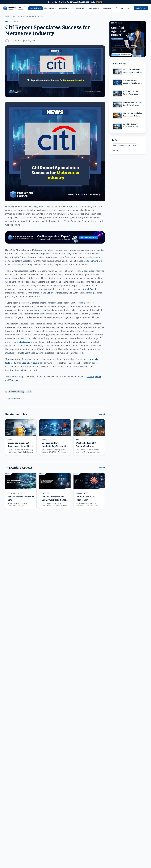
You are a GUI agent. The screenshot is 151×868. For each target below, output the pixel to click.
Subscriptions (95, 8)
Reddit (98, 377)
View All (102, 414)
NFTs (89, 289)
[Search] (117, 8)
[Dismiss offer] (144, 2)
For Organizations (79, 8)
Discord (90, 377)
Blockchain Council (31, 363)
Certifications (35, 8)
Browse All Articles (14, 399)
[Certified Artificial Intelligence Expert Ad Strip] (55, 237)
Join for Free (141, 8)
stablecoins (24, 342)
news (13, 16)
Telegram (14, 380)
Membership (64, 8)
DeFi (49, 293)
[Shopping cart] (122, 8)
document (93, 261)
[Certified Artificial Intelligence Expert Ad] (128, 39)
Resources (108, 8)
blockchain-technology (17, 392)
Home (7, 16)
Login (129, 8)
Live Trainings (50, 8)
